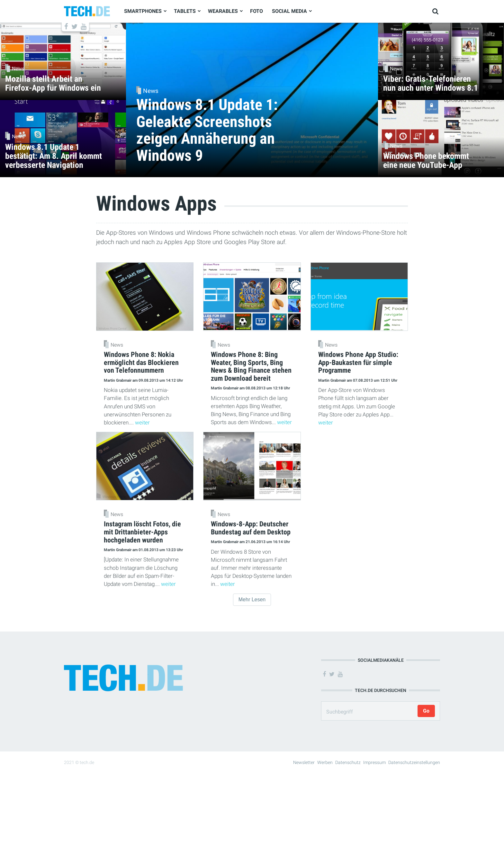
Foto (256, 11)
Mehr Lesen (252, 600)
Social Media (289, 11)
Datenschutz (348, 762)
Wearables (223, 11)
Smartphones (143, 11)
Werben (325, 762)
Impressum (374, 762)
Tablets (185, 11)
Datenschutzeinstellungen (414, 762)
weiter (142, 423)
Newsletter (304, 762)
